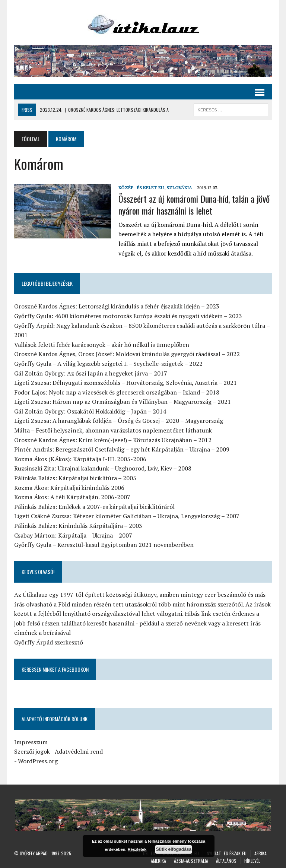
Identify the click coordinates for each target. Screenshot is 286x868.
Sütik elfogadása (174, 849)
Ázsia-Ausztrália (191, 861)
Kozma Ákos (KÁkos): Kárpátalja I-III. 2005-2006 (80, 459)
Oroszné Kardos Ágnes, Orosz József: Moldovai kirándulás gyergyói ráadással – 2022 (127, 354)
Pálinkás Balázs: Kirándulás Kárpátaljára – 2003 (78, 526)
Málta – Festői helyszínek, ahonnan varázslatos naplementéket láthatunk (113, 430)
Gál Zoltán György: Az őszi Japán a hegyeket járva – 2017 (91, 373)
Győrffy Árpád (34, 853)
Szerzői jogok (32, 751)
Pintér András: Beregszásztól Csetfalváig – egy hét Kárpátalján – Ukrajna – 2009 (122, 449)
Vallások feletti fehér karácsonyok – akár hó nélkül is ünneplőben (102, 345)
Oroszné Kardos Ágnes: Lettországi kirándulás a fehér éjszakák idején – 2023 (117, 306)
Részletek (137, 849)
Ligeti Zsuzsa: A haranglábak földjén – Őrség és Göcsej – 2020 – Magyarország (119, 421)
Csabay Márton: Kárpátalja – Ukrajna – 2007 (73, 535)
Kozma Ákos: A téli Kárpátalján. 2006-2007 (72, 497)
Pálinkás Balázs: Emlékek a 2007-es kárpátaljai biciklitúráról (94, 507)
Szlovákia (179, 188)
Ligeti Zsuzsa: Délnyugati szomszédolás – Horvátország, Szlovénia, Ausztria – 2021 (125, 383)
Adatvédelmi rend (79, 751)
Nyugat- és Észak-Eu (227, 853)
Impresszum (31, 742)
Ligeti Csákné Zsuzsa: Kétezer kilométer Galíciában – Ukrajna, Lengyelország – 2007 (127, 516)
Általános (226, 861)
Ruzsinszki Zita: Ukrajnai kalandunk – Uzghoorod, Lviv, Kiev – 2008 (103, 468)
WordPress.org (38, 761)
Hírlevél (252, 861)
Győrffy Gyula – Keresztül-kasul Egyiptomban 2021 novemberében (104, 545)
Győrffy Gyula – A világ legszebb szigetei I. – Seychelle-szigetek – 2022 (108, 364)
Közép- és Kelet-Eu (141, 188)
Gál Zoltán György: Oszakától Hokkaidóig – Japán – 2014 (90, 411)
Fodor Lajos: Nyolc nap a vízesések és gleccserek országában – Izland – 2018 (117, 392)
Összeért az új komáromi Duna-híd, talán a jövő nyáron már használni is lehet (194, 204)
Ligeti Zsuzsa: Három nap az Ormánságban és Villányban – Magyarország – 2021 (123, 402)
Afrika (260, 853)
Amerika (158, 861)
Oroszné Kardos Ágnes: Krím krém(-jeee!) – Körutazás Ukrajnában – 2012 (113, 440)
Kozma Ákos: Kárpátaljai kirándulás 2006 (69, 488)
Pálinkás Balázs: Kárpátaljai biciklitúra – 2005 (75, 478)
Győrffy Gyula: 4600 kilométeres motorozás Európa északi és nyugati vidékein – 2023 (128, 316)
